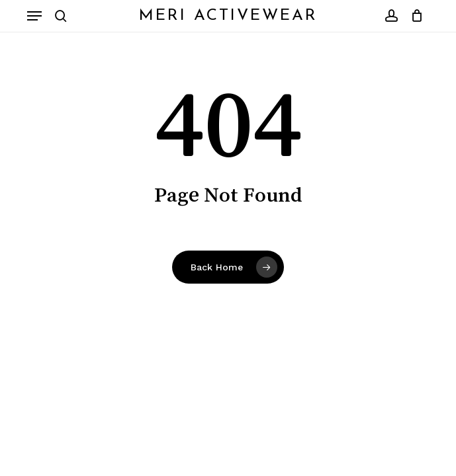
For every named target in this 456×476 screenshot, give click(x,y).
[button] (34, 16)
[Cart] (414, 16)
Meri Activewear (228, 16)
